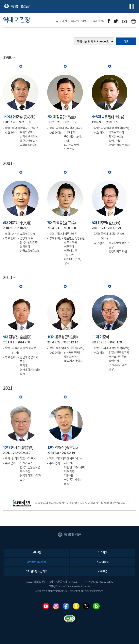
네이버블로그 (96, 606)
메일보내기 (125, 21)
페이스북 (66, 606)
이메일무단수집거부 (36, 572)
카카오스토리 (76, 606)
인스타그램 (56, 606)
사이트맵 (103, 572)
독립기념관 (17, 6)
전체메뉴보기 (132, 6)
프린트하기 (134, 21)
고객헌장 (36, 553)
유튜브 (46, 606)
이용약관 (103, 553)
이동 (126, 42)
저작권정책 (103, 562)
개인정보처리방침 (36, 562)
